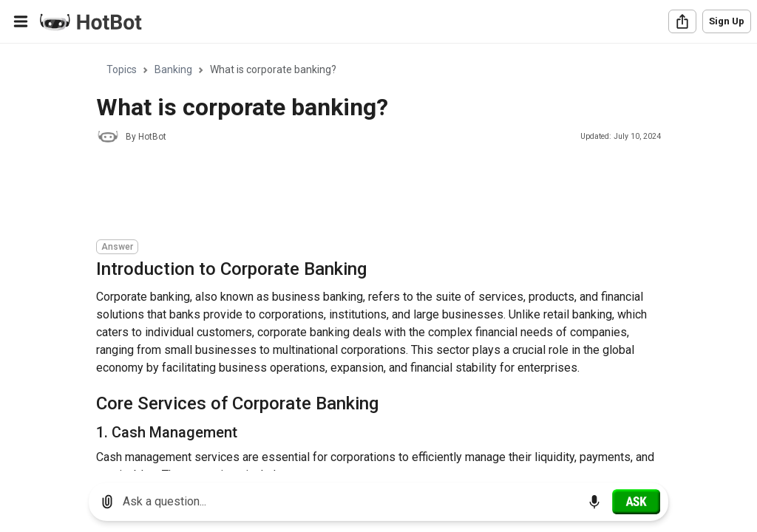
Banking (173, 69)
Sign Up (727, 21)
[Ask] (636, 502)
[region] (378, 258)
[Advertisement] (365, 194)
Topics (122, 69)
